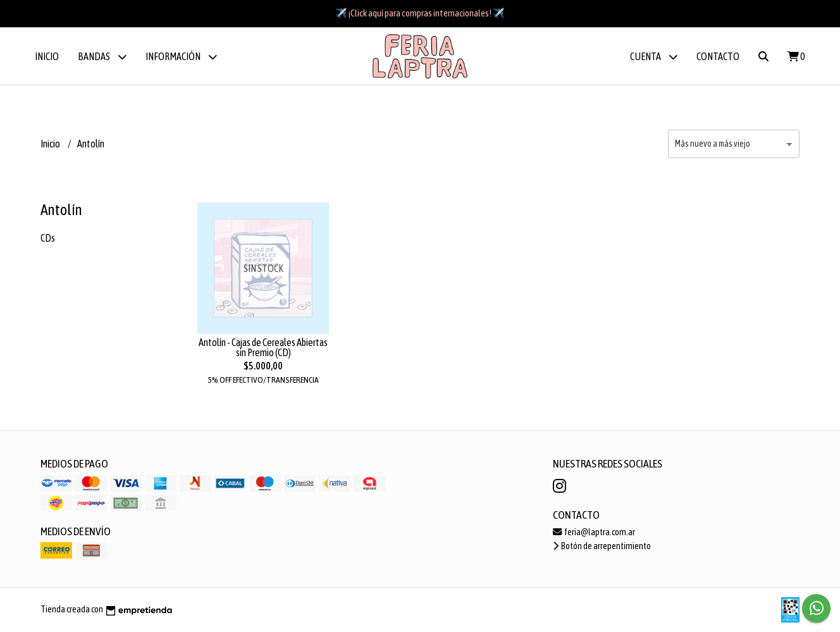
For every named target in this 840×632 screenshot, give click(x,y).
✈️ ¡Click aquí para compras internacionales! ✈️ (420, 13)
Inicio (47, 56)
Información (181, 57)
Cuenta (654, 57)
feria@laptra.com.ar (594, 532)
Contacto (718, 56)
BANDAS (102, 57)
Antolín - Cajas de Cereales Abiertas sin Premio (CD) (263, 347)
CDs (48, 238)
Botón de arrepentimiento (602, 546)
